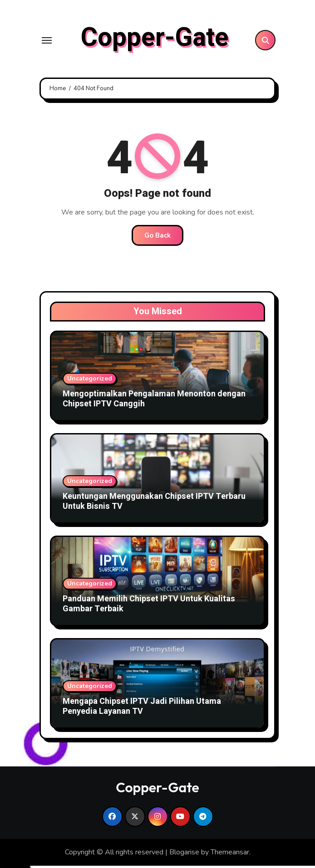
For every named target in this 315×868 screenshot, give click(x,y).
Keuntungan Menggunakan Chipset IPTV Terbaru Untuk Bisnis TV (154, 504)
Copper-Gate (155, 39)
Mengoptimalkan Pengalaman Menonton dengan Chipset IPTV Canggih (154, 401)
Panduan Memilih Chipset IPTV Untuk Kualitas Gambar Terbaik (149, 606)
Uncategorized (90, 381)
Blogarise (184, 854)
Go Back (157, 238)
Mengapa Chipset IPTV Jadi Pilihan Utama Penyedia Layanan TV (142, 709)
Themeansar (230, 854)
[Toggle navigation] (47, 41)
